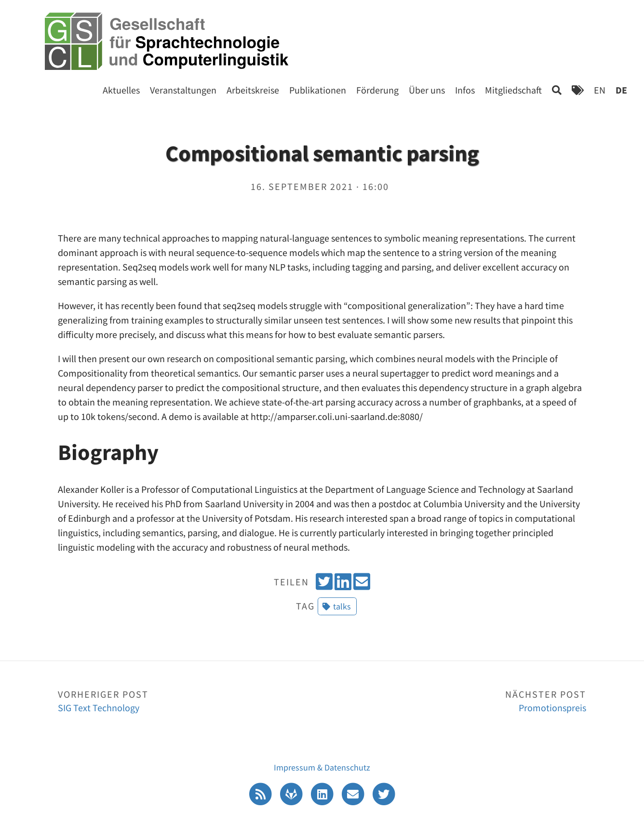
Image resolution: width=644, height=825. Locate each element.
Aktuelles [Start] (121, 90)
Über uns (427, 90)
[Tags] (578, 90)
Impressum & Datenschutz (322, 767)
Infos (465, 90)
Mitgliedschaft (513, 90)
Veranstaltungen (183, 90)
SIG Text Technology (190, 700)
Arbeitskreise (253, 90)
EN (600, 90)
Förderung (377, 90)
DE (621, 90)
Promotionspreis (454, 700)
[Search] (557, 90)
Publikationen (318, 90)
